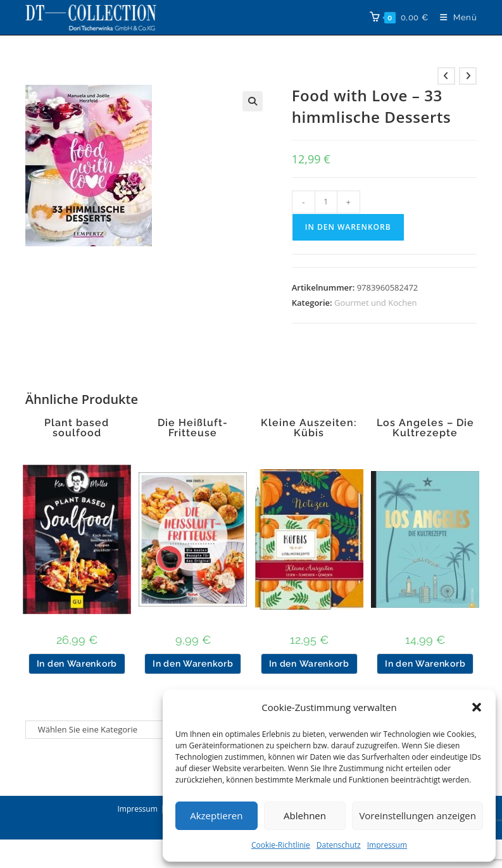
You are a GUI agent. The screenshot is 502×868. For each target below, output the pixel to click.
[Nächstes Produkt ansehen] (468, 76)
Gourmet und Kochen (375, 303)
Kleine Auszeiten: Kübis (309, 428)
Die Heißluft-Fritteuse (193, 428)
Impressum (387, 845)
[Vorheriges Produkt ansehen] (446, 76)
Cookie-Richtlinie (281, 845)
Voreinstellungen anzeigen (417, 815)
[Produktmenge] (326, 202)
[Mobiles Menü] (454, 17)
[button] (477, 707)
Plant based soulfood (77, 428)
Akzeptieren (216, 815)
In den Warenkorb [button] (77, 664)
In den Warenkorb (348, 227)
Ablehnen (305, 815)
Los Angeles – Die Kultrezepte (425, 428)
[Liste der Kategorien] (100, 730)
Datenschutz (339, 845)
